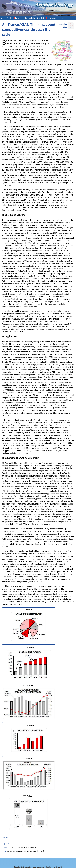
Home (3, 18)
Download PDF (8, 838)
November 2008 (66, 26)
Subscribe (52, 18)
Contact (10, 18)
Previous (7, 847)
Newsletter (41, 18)
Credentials (30, 18)
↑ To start (7, 844)
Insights (61, 18)
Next (6, 851)
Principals (19, 18)
